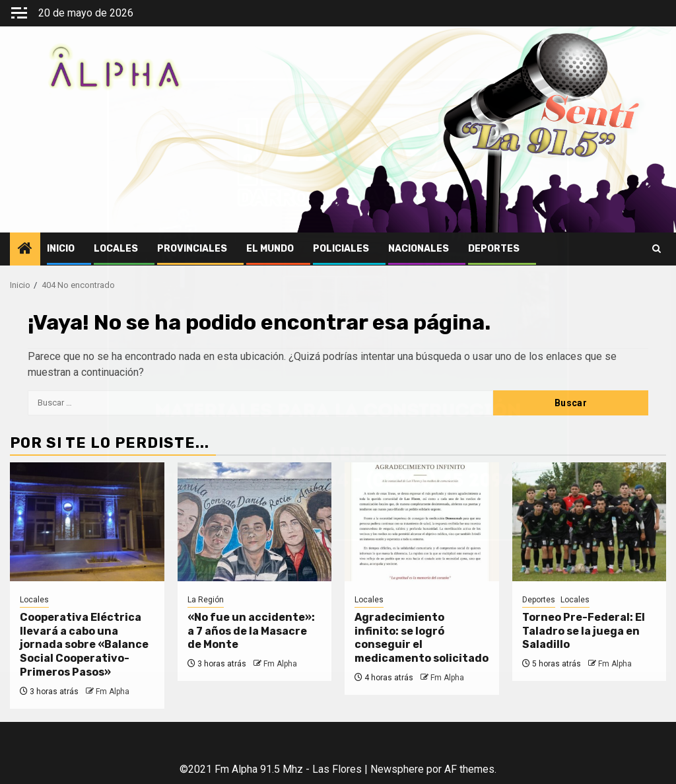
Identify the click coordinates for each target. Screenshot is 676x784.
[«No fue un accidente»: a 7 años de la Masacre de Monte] (255, 522)
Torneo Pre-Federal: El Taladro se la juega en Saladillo (584, 631)
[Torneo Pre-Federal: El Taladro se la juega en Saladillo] (590, 522)
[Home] (25, 250)
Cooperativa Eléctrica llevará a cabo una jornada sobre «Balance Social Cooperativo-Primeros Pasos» (84, 645)
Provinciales (192, 249)
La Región (206, 600)
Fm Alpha (113, 692)
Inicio (61, 249)
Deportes (494, 249)
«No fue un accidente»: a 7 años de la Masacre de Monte (251, 631)
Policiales (341, 249)
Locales (116, 249)
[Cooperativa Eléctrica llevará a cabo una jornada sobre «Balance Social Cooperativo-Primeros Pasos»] (87, 522)
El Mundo (270, 249)
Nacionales (419, 249)
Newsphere (397, 769)
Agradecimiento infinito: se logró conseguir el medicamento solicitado (422, 638)
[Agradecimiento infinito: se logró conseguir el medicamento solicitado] (422, 522)
